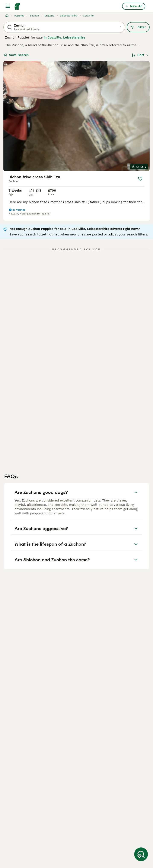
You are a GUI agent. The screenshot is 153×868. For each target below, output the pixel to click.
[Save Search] (141, 854)
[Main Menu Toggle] (8, 6)
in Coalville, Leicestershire (65, 37)
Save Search (16, 55)
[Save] (140, 179)
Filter (138, 27)
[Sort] (140, 55)
